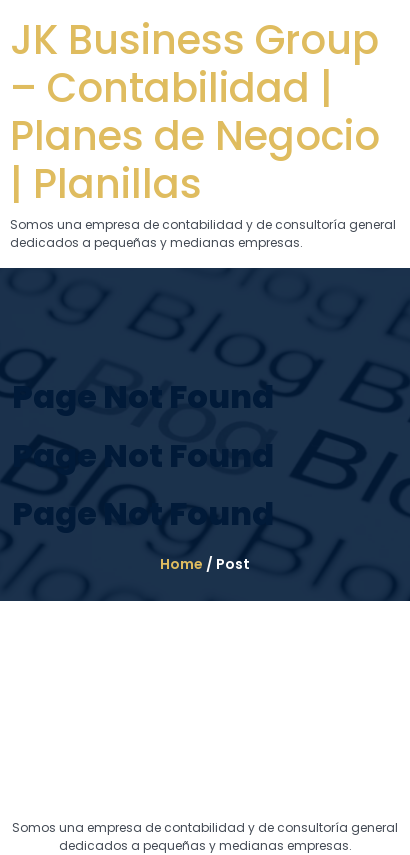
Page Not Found (143, 396)
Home (181, 564)
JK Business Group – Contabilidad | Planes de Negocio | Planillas (195, 112)
